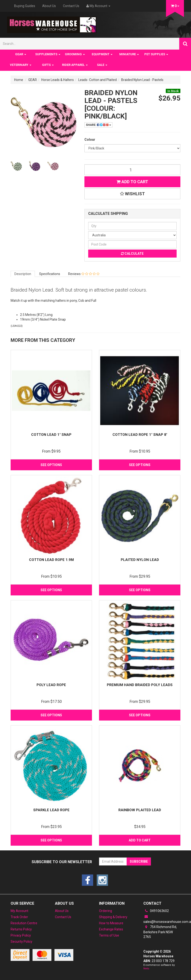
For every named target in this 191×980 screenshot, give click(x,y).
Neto (146, 969)
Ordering (106, 911)
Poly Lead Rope (51, 685)
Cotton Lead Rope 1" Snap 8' (140, 435)
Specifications (50, 274)
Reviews (84, 274)
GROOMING (75, 54)
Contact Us (71, 6)
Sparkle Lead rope (51, 810)
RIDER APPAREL (75, 65)
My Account (19, 911)
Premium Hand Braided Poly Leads (140, 685)
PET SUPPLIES (156, 54)
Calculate (132, 254)
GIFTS (48, 65)
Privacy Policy (21, 935)
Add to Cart (132, 182)
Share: (98, 125)
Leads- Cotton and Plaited (98, 80)
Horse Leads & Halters (58, 80)
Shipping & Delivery (113, 917)
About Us (49, 6)
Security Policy (21, 942)
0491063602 (156, 911)
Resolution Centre (24, 923)
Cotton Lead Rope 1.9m (51, 560)
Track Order (19, 917)
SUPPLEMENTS (48, 54)
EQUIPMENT (102, 54)
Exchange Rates (111, 929)
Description (23, 274)
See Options (51, 465)
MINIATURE (129, 54)
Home (19, 80)
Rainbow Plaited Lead (140, 810)
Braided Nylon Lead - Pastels (142, 80)
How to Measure (111, 923)
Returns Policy (21, 929)
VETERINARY (21, 65)
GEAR (21, 54)
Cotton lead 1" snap (51, 435)
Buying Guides (25, 6)
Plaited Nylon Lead (140, 560)
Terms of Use (109, 935)
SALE (102, 65)
